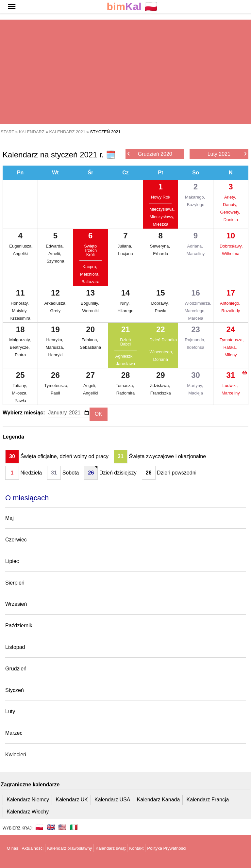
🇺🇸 (62, 827)
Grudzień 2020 (150, 154)
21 (126, 329)
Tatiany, (20, 386)
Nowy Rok (161, 197)
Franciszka (161, 393)
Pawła (161, 311)
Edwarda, (55, 246)
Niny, (125, 303)
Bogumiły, (91, 303)
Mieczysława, (160, 209)
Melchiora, (91, 274)
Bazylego (196, 205)
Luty (10, 711)
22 (161, 329)
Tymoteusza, (231, 340)
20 (90, 329)
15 (161, 293)
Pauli (55, 393)
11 (20, 293)
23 (196, 329)
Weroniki (91, 311)
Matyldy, (20, 311)
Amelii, (55, 254)
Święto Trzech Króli (90, 250)
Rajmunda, (195, 340)
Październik (19, 626)
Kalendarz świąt (110, 848)
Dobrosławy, (231, 246)
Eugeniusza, (20, 246)
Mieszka (160, 224)
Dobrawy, (160, 303)
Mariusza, (55, 347)
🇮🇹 (74, 827)
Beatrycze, (20, 347)
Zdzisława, (161, 386)
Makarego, (196, 197)
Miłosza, (20, 393)
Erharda (160, 254)
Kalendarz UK (72, 800)
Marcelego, (196, 311)
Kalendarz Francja (208, 800)
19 (55, 329)
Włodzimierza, (196, 303)
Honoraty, (20, 303)
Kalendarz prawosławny (69, 848)
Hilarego (125, 311)
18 (20, 329)
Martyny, (196, 386)
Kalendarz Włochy (28, 812)
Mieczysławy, (160, 217)
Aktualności (33, 848)
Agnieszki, (126, 356)
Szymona (55, 261)
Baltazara (90, 282)
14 (126, 293)
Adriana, (196, 246)
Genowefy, (231, 212)
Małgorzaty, (20, 340)
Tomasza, (125, 386)
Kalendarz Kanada (159, 800)
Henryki (55, 355)
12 (55, 293)
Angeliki (20, 254)
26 (55, 375)
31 (231, 375)
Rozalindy (231, 311)
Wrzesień (16, 604)
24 (231, 329)
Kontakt (136, 848)
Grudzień (16, 669)
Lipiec (12, 561)
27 (90, 375)
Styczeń (15, 690)
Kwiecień (16, 755)
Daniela (231, 220)
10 (231, 236)
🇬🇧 (51, 827)
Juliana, (125, 246)
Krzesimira (20, 318)
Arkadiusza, (56, 303)
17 (231, 293)
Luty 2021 (227, 154)
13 (90, 293)
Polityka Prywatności (167, 848)
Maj (9, 518)
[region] (125, 72)
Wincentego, (160, 352)
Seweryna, (161, 246)
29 (161, 375)
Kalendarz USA (112, 800)
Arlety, (231, 197)
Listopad (15, 647)
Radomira (125, 393)
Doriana (161, 359)
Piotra (20, 355)
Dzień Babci (125, 342)
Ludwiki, (231, 386)
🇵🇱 (132, 7)
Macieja (196, 393)
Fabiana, (91, 340)
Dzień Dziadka (160, 340)
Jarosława (126, 364)
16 (196, 293)
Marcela (195, 318)
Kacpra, (90, 267)
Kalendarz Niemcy (28, 800)
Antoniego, (231, 303)
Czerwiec (16, 540)
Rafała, (231, 347)
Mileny (231, 355)
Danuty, (231, 205)
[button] (12, 7)
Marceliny (196, 254)
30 (196, 375)
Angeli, (90, 386)
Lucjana (125, 254)
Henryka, (56, 340)
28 (126, 375)
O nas (13, 848)
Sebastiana (90, 347)
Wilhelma (231, 254)
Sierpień (15, 583)
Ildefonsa (196, 347)
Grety (56, 311)
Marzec (14, 733)
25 (20, 375)
